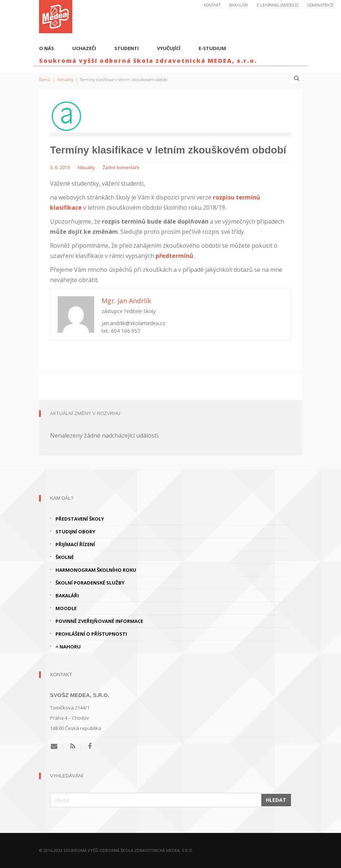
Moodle (66, 608)
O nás (47, 48)
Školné (65, 557)
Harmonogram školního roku (96, 570)
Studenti (127, 48)
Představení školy (80, 519)
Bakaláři (239, 5)
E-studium (212, 48)
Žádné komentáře (121, 167)
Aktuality (65, 79)
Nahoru (68, 647)
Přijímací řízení (75, 544)
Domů (45, 79)
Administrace (320, 5)
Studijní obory (75, 532)
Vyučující (169, 48)
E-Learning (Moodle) (277, 5)
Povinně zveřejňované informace (99, 621)
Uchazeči (84, 48)
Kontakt (212, 5)
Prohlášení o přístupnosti (91, 634)
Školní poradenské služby (90, 583)
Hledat (276, 800)
